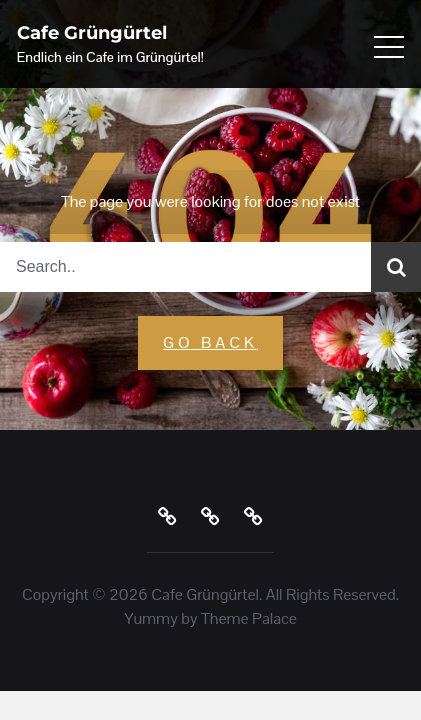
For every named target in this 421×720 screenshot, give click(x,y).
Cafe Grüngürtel (92, 33)
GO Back (210, 342)
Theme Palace (249, 618)
